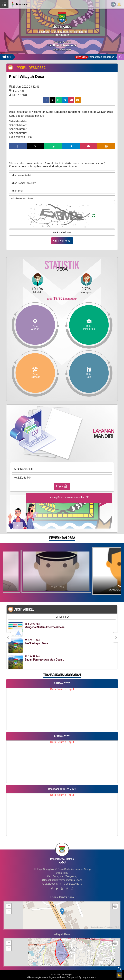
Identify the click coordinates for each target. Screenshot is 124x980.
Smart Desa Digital (63, 975)
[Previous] (8, 637)
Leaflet (94, 927)
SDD (117, 927)
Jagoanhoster (89, 977)
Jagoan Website (57, 977)
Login (62, 486)
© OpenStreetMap (106, 927)
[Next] (116, 637)
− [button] (9, 911)
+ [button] (9, 906)
